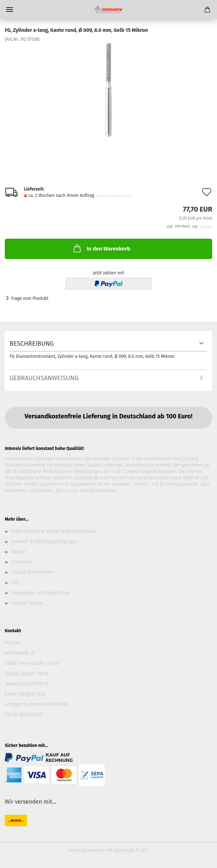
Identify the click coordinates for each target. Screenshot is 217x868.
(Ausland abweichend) (114, 196)
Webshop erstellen (86, 850)
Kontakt (19, 552)
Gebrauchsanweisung (44, 378)
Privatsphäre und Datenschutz (41, 593)
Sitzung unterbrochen (32, 572)
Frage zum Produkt (30, 298)
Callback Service (27, 603)
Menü (10, 10)
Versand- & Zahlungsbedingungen (45, 542)
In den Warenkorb (101, 248)
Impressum (22, 562)
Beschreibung (32, 344)
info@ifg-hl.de (32, 694)
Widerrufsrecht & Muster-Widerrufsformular (54, 531)
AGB (15, 583)
